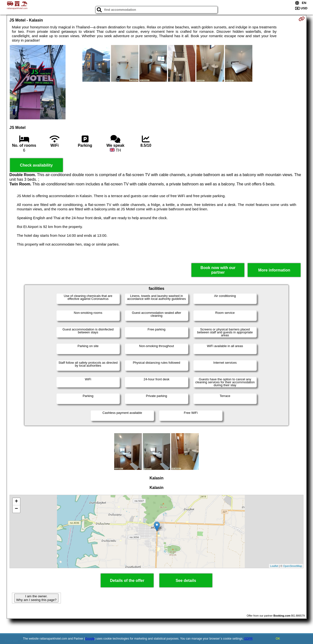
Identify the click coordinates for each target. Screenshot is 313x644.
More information (274, 270)
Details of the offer (127, 581)
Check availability (36, 165)
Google (90, 639)
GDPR (248, 639)
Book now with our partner (218, 270)
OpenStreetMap (293, 566)
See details (186, 581)
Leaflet (274, 566)
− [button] (16, 509)
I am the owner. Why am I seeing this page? (36, 598)
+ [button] (16, 502)
